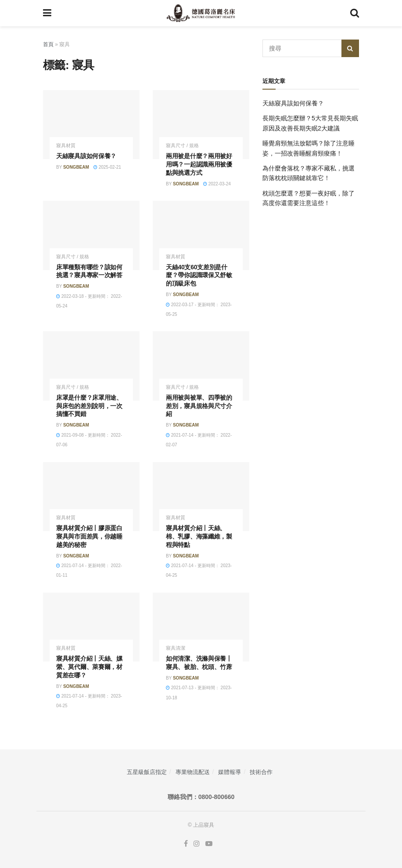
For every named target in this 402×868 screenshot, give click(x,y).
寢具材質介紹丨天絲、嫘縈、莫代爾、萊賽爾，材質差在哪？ (89, 667)
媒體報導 (230, 772)
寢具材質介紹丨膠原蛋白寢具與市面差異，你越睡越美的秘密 (89, 536)
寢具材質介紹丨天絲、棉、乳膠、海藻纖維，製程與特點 (199, 536)
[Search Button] (355, 13)
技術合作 (261, 772)
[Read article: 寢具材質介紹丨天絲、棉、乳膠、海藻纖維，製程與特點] (201, 497)
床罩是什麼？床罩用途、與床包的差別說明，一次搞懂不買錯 (89, 406)
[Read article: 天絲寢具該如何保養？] (91, 125)
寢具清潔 (176, 648)
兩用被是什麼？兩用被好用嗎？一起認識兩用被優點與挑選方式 (199, 164)
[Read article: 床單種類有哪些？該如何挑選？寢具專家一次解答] (91, 235)
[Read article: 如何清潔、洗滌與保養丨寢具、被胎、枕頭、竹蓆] (201, 627)
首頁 (48, 44)
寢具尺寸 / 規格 (182, 146)
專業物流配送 (193, 772)
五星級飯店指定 (147, 772)
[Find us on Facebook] (186, 844)
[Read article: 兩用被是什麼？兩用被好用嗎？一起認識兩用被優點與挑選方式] (201, 125)
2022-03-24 (217, 184)
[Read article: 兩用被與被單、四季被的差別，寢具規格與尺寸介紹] (201, 366)
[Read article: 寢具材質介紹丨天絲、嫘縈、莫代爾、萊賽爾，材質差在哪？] (91, 627)
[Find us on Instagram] (197, 844)
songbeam (76, 167)
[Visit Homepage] (201, 13)
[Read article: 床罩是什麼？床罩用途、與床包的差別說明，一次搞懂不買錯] (91, 366)
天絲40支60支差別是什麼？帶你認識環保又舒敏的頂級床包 (199, 275)
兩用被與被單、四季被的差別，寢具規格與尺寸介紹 (199, 406)
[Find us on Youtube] (209, 844)
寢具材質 (66, 146)
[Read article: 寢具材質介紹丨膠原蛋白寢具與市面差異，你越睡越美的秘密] (91, 497)
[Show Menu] (47, 13)
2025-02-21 (107, 167)
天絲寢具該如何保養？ (86, 156)
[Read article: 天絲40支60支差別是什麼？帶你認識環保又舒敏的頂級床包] (201, 235)
